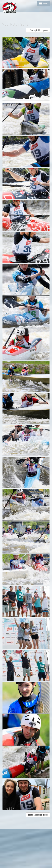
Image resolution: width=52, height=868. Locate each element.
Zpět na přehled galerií (38, 30)
